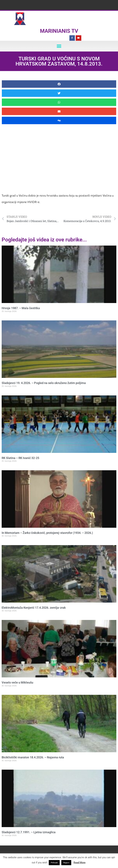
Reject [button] (66, 863)
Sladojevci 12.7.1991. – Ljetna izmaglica (29, 832)
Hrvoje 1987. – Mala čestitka (21, 308)
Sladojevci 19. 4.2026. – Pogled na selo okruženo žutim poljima (44, 383)
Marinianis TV (59, 31)
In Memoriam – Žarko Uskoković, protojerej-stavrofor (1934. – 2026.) (47, 533)
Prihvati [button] (54, 863)
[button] (59, 46)
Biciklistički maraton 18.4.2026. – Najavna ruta (33, 757)
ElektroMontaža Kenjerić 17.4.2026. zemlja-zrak (34, 608)
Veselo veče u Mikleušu (17, 682)
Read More (79, 863)
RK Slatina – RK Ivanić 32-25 (20, 458)
